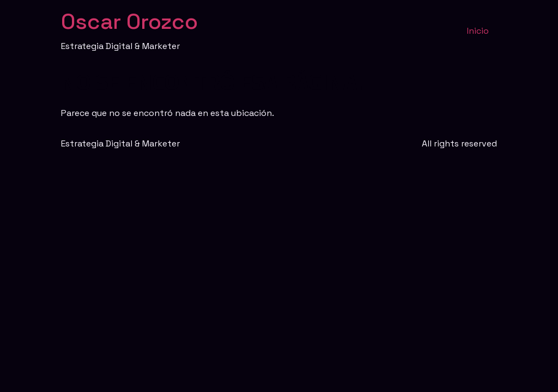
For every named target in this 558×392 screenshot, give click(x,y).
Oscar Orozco (129, 22)
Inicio (478, 31)
